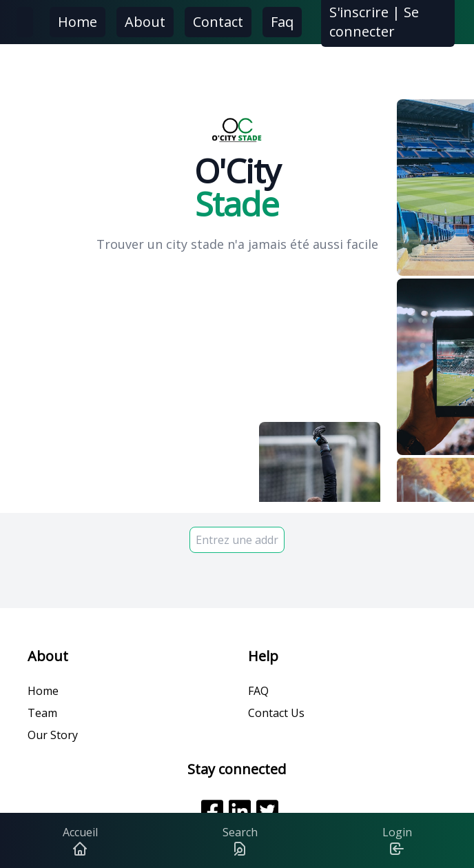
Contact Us (276, 713)
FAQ (258, 691)
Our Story (53, 735)
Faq (282, 22)
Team (42, 713)
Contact (218, 22)
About (145, 22)
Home (78, 22)
